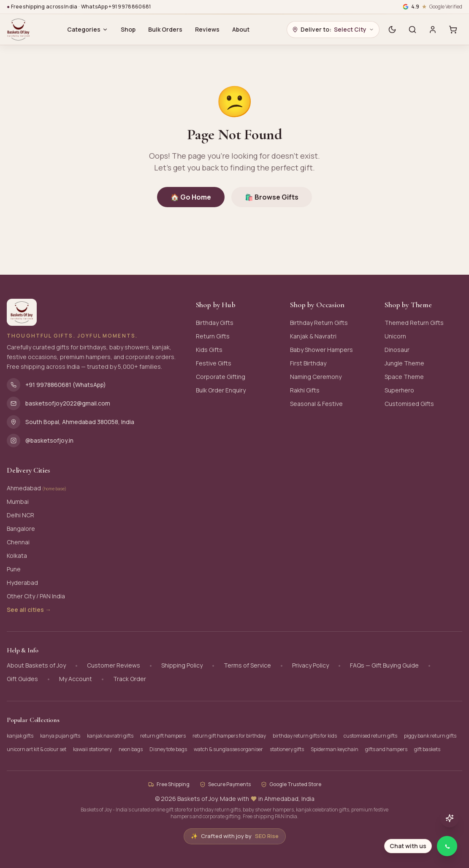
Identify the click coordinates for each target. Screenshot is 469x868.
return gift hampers (163, 736)
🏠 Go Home (191, 197)
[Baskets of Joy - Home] (18, 30)
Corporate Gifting (221, 377)
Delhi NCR (20, 515)
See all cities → (29, 610)
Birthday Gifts (215, 323)
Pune (14, 569)
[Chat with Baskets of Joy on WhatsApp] (422, 846)
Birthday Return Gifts (319, 323)
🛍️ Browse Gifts (272, 197)
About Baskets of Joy (36, 665)
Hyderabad (22, 583)
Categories (88, 29)
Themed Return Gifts (414, 323)
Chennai (18, 542)
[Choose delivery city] (333, 30)
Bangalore (21, 529)
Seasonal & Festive (316, 404)
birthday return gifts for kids (305, 736)
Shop (128, 29)
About (241, 29)
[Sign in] (433, 30)
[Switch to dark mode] (392, 30)
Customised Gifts (409, 404)
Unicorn (395, 336)
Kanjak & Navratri (313, 336)
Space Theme (404, 377)
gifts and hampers (386, 749)
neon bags (131, 749)
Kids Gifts (209, 350)
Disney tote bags (168, 749)
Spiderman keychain (335, 749)
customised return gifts (370, 736)
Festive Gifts (214, 363)
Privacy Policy (310, 665)
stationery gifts (287, 749)
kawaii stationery (92, 749)
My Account (76, 679)
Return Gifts (213, 336)
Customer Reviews (114, 665)
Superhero (399, 390)
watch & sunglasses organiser (228, 749)
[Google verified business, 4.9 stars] (432, 7)
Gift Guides (22, 679)
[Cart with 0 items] (453, 30)
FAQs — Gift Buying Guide (384, 665)
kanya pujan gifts (60, 736)
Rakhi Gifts (305, 390)
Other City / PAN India (36, 596)
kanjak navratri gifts (110, 736)
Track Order (130, 679)
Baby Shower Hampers (321, 350)
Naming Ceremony (316, 377)
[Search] (412, 30)
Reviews (207, 29)
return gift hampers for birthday (229, 736)
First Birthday (308, 363)
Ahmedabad (37, 488)
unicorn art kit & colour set (37, 749)
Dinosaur (397, 350)
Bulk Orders (165, 29)
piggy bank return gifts (430, 736)
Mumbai (18, 502)
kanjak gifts (20, 736)
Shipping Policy (182, 665)
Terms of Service (247, 665)
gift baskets (427, 749)
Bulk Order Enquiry (221, 390)
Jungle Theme (404, 363)
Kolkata (17, 556)
